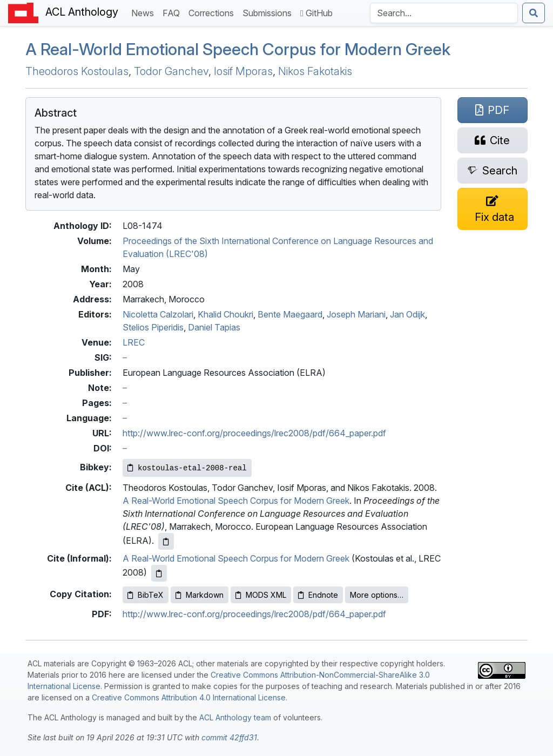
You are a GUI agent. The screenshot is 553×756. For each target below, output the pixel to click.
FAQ (173, 12)
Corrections (213, 12)
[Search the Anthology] (444, 13)
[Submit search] (534, 13)
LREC (134, 342)
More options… (377, 595)
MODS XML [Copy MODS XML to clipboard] (261, 595)
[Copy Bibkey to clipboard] (187, 468)
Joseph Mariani (356, 314)
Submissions (269, 12)
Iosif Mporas (243, 71)
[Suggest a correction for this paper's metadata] (493, 209)
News (145, 12)
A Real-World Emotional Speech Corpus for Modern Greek (236, 501)
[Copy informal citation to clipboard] (159, 573)
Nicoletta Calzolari (158, 314)
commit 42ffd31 (229, 737)
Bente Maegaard (290, 314)
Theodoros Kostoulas (77, 71)
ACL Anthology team (235, 717)
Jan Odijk (407, 314)
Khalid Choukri (225, 314)
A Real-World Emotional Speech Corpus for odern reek (238, 49)
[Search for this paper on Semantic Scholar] (493, 171)
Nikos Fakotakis (315, 71)
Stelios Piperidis (153, 327)
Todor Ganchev (171, 71)
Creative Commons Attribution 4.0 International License (189, 697)
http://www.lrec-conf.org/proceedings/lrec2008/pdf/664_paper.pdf (254, 433)
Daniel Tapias (214, 327)
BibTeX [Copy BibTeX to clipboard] (146, 595)
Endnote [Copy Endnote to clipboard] (318, 595)
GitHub (316, 13)
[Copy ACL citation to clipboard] (166, 541)
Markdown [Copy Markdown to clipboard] (200, 595)
